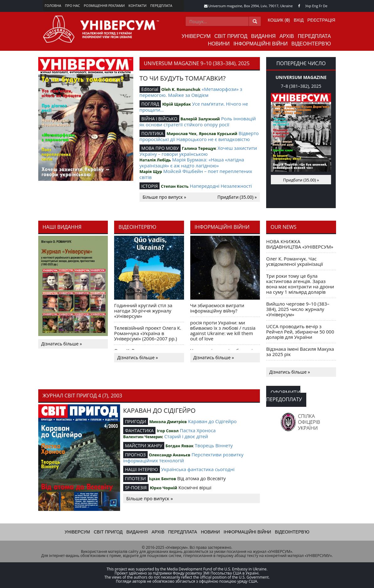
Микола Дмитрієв (168, 422)
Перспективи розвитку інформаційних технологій (183, 457)
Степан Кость (175, 186)
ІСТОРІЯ (150, 186)
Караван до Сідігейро (212, 421)
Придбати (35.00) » (237, 197)
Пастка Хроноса (198, 430)
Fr (320, 6)
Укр (308, 6)
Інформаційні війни (260, 44)
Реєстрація (321, 20)
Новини (219, 44)
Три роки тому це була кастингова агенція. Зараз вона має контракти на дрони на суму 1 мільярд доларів (300, 284)
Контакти (138, 5)
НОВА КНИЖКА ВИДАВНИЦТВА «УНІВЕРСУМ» (300, 244)
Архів (287, 36)
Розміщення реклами (104, 5)
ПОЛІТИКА (153, 133)
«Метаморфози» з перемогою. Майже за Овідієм (191, 92)
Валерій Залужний (200, 119)
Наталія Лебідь (155, 160)
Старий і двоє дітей (186, 436)
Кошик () (279, 20)
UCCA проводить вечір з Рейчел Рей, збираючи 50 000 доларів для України (300, 332)
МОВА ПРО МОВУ (160, 148)
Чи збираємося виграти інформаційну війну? (217, 308)
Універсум (196, 36)
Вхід (299, 20)
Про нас (72, 5)
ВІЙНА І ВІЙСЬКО (159, 119)
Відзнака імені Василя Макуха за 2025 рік (300, 352)
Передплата (161, 5)
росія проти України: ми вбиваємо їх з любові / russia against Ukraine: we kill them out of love (223, 331)
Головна (53, 5)
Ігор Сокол (168, 431)
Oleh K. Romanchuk (181, 89)
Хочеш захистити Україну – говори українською (198, 151)
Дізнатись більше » (62, 344)
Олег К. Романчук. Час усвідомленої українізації (295, 261)
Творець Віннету (214, 445)
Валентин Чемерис (143, 437)
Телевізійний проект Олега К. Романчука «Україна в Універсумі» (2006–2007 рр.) (148, 333)
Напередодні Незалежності (221, 186)
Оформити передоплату (284, 396)
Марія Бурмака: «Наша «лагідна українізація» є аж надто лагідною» (192, 163)
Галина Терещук (199, 148)
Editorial (150, 89)
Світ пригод (231, 36)
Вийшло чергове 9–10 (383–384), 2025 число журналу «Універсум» (298, 309)
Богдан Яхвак (180, 446)
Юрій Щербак (176, 104)
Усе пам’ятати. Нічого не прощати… (194, 107)
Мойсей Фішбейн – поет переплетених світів (196, 174)
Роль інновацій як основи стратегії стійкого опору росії (198, 121)
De (325, 6)
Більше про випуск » (164, 197)
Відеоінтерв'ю (311, 44)
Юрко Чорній (164, 488)
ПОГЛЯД (150, 104)
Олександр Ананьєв (170, 455)
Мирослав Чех (181, 134)
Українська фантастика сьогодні (198, 469)
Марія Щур (151, 171)
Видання (263, 36)
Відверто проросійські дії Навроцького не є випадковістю (199, 136)
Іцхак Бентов (162, 479)
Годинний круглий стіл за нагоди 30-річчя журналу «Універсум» (143, 311)
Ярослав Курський (218, 134)
